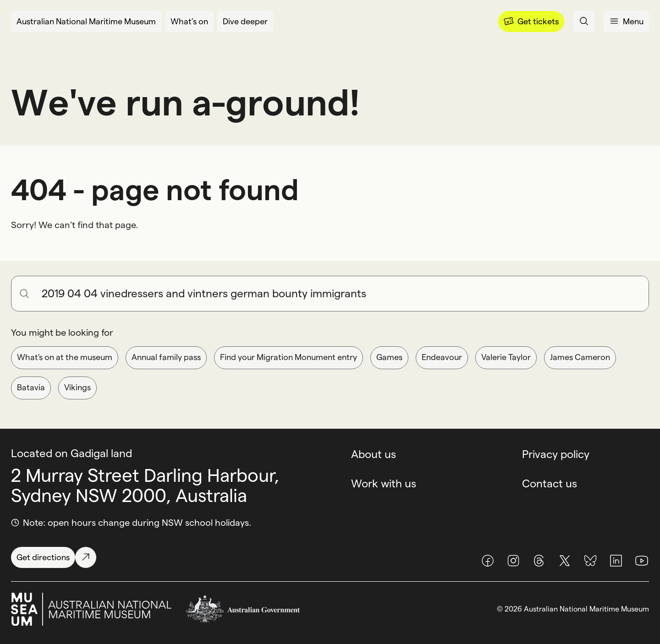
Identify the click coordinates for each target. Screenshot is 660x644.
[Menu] (531, 22)
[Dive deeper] (245, 22)
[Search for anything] (341, 294)
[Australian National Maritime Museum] (86, 22)
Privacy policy (556, 454)
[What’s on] (189, 22)
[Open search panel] (584, 22)
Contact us (550, 483)
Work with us (384, 483)
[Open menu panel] (626, 22)
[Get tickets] (531, 22)
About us (374, 454)
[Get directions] (54, 557)
